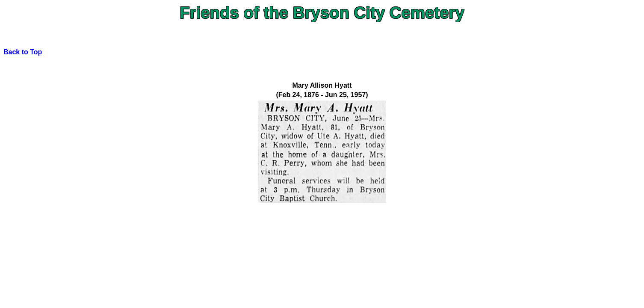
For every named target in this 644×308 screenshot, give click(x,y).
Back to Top (23, 52)
